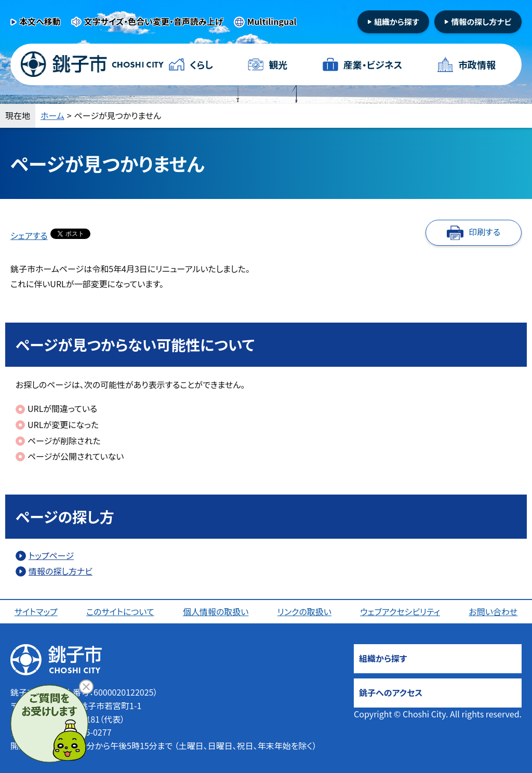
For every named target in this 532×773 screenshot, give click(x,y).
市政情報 (477, 64)
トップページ (51, 555)
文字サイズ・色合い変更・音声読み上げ (154, 21)
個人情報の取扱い (216, 611)
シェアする (29, 235)
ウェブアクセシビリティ (400, 611)
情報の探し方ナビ (481, 22)
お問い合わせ (493, 611)
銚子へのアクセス (391, 692)
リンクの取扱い (304, 611)
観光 (278, 64)
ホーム (52, 115)
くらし (201, 64)
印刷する (484, 232)
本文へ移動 (40, 21)
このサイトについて (120, 611)
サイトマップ (36, 611)
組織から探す (397, 22)
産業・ (373, 65)
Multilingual (272, 21)
